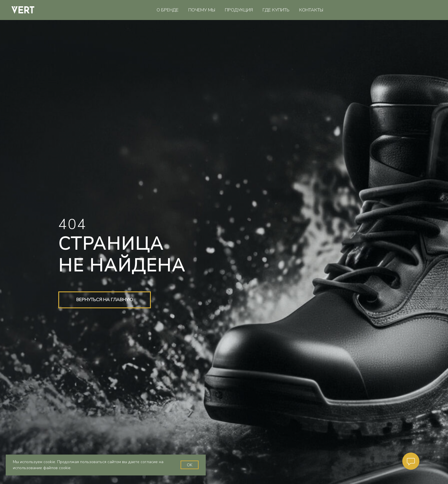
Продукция (239, 10)
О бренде (168, 10)
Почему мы (202, 10)
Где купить (276, 10)
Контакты (311, 10)
